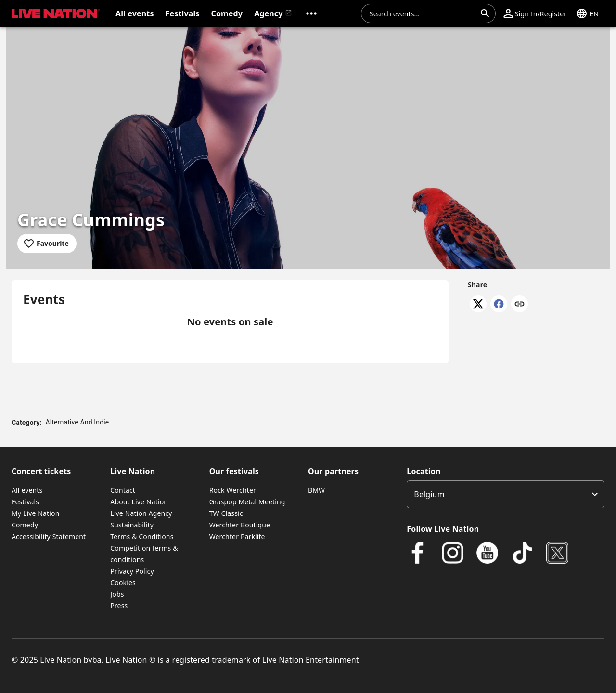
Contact (123, 490)
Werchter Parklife (237, 536)
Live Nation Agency (141, 513)
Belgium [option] (429, 494)
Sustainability (132, 525)
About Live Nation (139, 502)
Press (119, 606)
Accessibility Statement (49, 536)
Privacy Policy (132, 571)
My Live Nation (35, 513)
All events (27, 490)
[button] (311, 13)
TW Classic (226, 513)
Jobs (117, 594)
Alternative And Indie (77, 422)
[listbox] (506, 494)
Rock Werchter (233, 490)
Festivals (25, 502)
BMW (316, 490)
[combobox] (423, 13)
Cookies (123, 583)
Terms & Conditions (142, 536)
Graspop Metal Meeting (247, 502)
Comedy (25, 525)
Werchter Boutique (240, 525)
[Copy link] (520, 305)
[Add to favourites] (47, 244)
